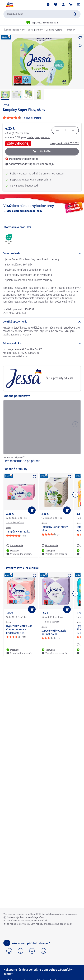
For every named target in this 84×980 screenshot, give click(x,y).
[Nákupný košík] (71, 5)
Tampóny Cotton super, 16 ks (55, 529)
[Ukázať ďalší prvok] (75, 495)
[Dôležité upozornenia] (42, 322)
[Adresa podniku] (42, 344)
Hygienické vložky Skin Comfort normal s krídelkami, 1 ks (19, 630)
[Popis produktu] (42, 254)
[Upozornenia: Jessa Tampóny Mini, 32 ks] (15, 546)
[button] (78, 5)
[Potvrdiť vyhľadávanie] (74, 14)
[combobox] (42, 14)
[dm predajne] (48, 5)
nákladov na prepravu (66, 914)
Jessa (6, 105)
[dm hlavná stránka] (10, 5)
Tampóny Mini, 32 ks (18, 532)
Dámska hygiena (54, 30)
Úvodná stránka (11, 30)
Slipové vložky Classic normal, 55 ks (54, 633)
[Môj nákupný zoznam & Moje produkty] (56, 5)
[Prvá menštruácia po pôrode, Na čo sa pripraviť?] (42, 432)
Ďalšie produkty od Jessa (40, 378)
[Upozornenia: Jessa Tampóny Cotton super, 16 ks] (50, 546)
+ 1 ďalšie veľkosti (15, 523)
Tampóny (70, 30)
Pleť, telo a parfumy (32, 30)
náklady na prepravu (39, 138)
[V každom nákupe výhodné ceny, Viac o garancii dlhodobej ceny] (42, 208)
